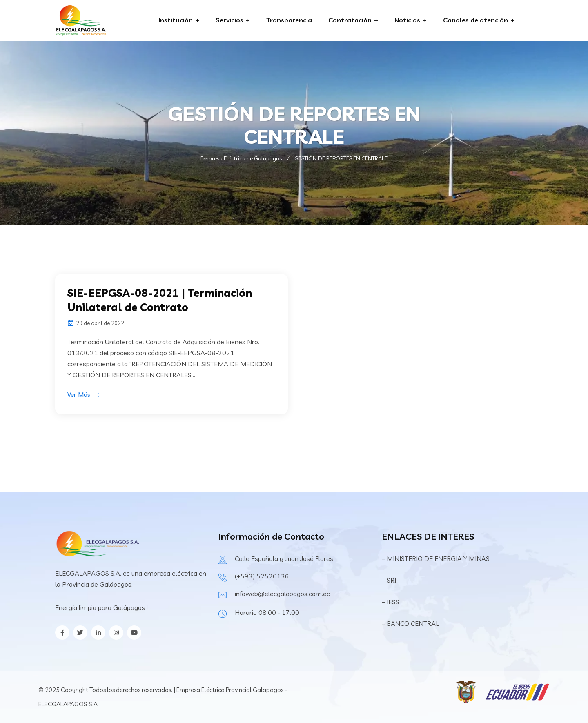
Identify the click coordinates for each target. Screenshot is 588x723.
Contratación (350, 20)
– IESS (391, 602)
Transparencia (289, 20)
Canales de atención (476, 20)
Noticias (407, 20)
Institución (176, 20)
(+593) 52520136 (262, 576)
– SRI (389, 580)
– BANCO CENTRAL (410, 623)
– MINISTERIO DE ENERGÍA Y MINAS (437, 558)
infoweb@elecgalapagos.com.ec (282, 594)
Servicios (229, 20)
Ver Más (79, 395)
